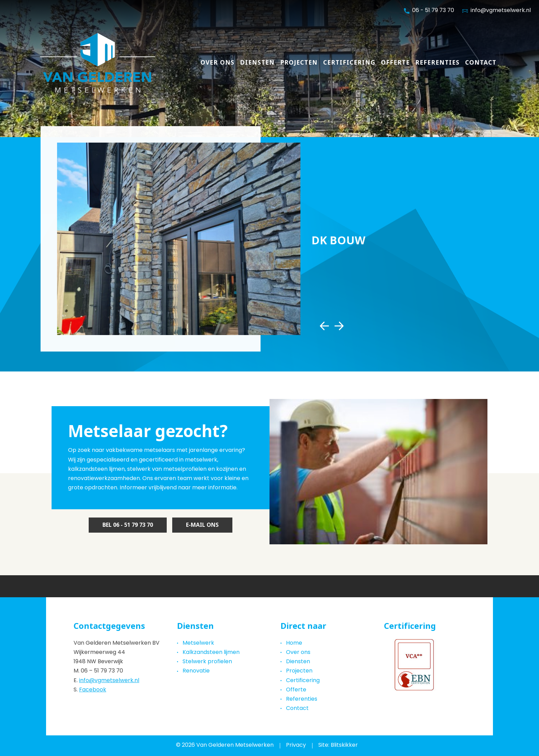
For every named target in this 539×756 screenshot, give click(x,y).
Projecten (299, 63)
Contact (481, 63)
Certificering (349, 63)
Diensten (257, 63)
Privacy (296, 745)
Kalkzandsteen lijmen (211, 653)
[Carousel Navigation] (332, 326)
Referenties (437, 63)
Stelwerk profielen (207, 662)
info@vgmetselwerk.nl (109, 681)
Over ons (217, 63)
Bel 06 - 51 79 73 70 (128, 525)
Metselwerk (198, 643)
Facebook (93, 690)
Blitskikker (344, 745)
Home (294, 643)
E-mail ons (202, 525)
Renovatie (196, 671)
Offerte (395, 63)
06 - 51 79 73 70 (429, 11)
